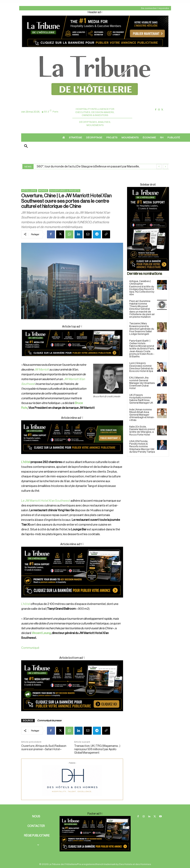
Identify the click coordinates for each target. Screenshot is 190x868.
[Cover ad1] (72, 686)
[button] (26, 146)
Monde (43, 191)
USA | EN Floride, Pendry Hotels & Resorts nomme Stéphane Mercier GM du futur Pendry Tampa (142, 446)
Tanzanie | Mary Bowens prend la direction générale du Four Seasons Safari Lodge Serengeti (142, 329)
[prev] (159, 167)
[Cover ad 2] (72, 572)
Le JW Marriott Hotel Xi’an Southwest (46, 501)
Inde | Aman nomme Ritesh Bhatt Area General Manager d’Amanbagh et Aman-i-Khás (142, 414)
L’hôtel (26, 462)
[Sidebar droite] (148, 229)
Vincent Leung (41, 633)
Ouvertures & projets (65, 191)
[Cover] (72, 360)
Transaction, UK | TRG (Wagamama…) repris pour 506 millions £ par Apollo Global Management (97, 749)
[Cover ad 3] (72, 457)
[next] (165, 167)
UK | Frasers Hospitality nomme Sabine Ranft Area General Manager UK (141, 399)
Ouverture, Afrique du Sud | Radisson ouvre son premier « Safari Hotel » (44, 748)
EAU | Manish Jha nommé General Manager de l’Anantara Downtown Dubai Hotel (142, 383)
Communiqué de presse (49, 721)
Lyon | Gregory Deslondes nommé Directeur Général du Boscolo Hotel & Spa (141, 367)
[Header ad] (95, 48)
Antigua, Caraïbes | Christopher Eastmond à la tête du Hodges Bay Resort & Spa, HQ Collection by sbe (142, 288)
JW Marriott (42, 370)
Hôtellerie (29, 191)
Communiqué (30, 648)
